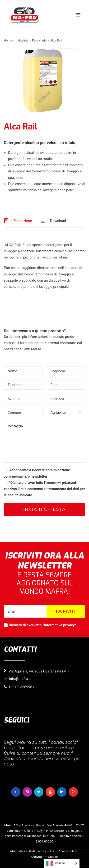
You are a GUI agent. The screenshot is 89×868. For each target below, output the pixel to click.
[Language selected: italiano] (62, 863)
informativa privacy (59, 483)
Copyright (38, 857)
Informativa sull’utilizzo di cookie (32, 851)
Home (8, 40)
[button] (78, 15)
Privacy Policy (67, 851)
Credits (53, 857)
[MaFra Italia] (24, 15)
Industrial (22, 40)
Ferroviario (39, 40)
